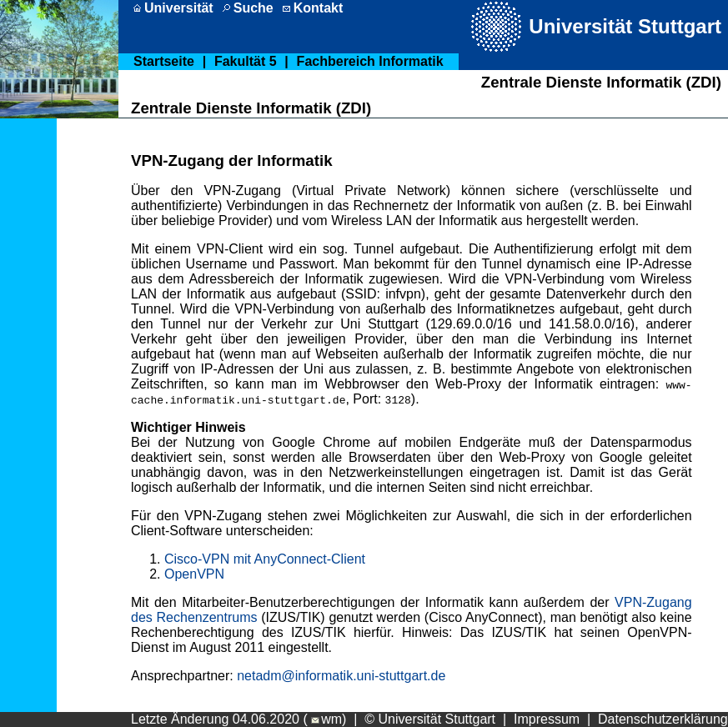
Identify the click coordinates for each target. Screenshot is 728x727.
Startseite (164, 61)
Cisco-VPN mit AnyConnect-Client (265, 559)
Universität (179, 8)
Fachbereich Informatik (370, 61)
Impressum (547, 719)
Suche (254, 8)
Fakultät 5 (246, 61)
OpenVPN (194, 574)
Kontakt (319, 8)
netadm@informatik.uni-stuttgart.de (341, 676)
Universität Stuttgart (625, 26)
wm (325, 719)
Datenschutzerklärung (663, 719)
